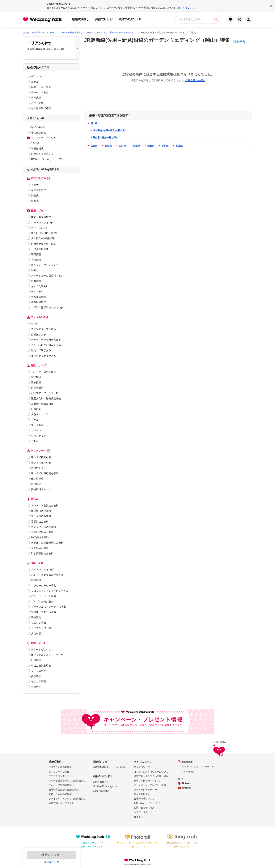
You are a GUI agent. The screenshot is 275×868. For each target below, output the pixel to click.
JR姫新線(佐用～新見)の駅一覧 (109, 130)
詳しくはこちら (186, 8)
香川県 (165, 146)
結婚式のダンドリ (130, 19)
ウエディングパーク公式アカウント (200, 767)
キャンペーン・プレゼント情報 (150, 785)
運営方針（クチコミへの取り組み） (152, 776)
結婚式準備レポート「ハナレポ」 (110, 767)
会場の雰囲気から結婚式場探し (65, 790)
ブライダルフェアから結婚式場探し (67, 799)
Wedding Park (137, 860)
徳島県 (136, 146)
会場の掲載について (144, 799)
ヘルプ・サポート (143, 812)
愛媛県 (150, 146)
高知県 (179, 146)
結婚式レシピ (104, 19)
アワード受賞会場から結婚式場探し (67, 781)
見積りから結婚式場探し (61, 794)
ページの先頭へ (219, 750)
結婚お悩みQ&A (101, 791)
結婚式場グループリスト (61, 803)
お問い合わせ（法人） (145, 808)
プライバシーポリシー (145, 790)
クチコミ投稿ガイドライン (148, 781)
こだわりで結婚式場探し (61, 785)
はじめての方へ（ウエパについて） (152, 772)
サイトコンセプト (143, 767)
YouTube (186, 788)
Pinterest (186, 783)
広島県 (94, 146)
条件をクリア (52, 862)
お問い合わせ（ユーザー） (148, 803)
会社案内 (138, 817)
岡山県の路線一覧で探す (105, 138)
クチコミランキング (59, 776)
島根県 (108, 146)
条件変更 (240, 41)
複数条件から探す (195, 80)
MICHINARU (188, 772)
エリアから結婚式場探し (61, 767)
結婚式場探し (81, 19)
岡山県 (94, 123)
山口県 (122, 146)
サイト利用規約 (142, 794)
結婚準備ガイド (101, 782)
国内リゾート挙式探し (60, 772)
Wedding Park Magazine (105, 786)
